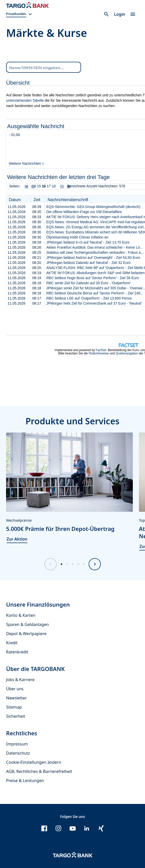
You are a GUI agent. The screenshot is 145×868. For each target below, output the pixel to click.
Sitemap (14, 707)
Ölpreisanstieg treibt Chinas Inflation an (77, 237)
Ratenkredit (17, 652)
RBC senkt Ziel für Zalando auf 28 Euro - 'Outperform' (88, 283)
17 (49, 186)
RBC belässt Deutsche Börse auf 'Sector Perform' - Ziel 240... (95, 293)
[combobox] (44, 67)
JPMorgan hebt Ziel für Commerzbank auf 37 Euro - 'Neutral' (94, 303)
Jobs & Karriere (20, 680)
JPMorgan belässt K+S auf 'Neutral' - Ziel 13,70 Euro (88, 242)
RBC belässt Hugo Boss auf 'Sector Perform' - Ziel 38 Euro (93, 278)
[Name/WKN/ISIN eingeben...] (44, 67)
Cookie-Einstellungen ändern (34, 762)
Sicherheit (16, 716)
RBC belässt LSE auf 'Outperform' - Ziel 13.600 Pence (89, 298)
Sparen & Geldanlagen (27, 624)
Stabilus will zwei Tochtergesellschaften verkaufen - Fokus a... (95, 252)
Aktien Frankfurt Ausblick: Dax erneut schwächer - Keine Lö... (95, 247)
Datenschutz (18, 753)
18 (54, 186)
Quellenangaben (127, 353)
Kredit (12, 643)
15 (39, 186)
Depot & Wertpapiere (26, 634)
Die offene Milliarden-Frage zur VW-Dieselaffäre (84, 212)
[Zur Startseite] (27, 5)
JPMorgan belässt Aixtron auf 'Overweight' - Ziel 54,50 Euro (93, 258)
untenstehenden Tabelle (25, 100)
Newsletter (16, 698)
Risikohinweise (99, 353)
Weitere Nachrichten (25, 163)
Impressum (17, 744)
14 (34, 186)
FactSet (101, 350)
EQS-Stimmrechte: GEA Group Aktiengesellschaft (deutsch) (93, 207)
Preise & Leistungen (25, 781)
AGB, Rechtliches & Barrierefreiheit (39, 771)
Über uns (15, 689)
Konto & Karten (21, 615)
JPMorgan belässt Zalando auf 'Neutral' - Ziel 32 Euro (88, 263)
